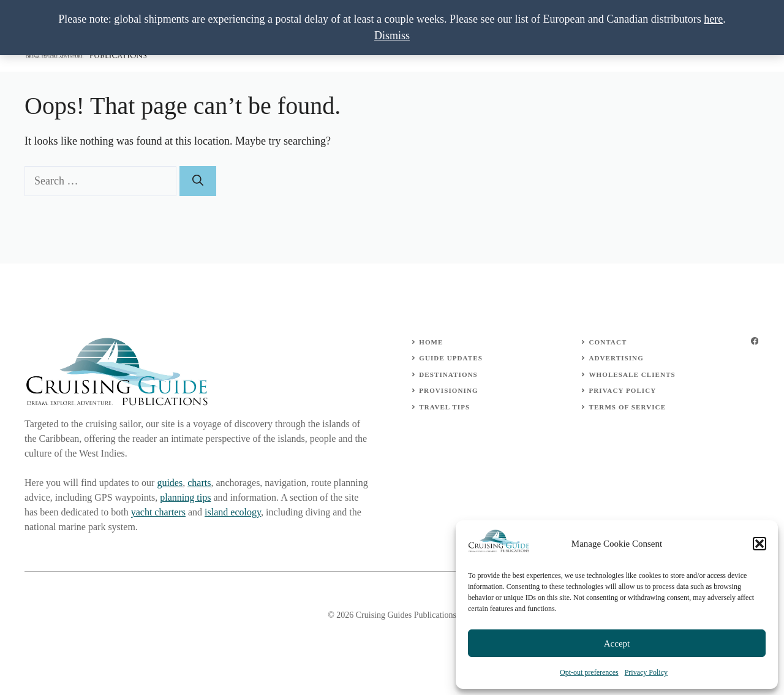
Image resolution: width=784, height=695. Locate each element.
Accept (617, 644)
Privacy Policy (646, 672)
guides (170, 483)
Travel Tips (444, 407)
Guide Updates (451, 358)
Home (431, 342)
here (713, 19)
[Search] (198, 181)
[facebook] (755, 341)
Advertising (616, 358)
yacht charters (158, 512)
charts (199, 483)
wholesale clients (632, 374)
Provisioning (448, 390)
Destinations (448, 374)
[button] (759, 544)
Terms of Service (627, 407)
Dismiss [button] (392, 36)
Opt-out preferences (589, 672)
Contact (608, 342)
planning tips (185, 497)
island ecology (233, 512)
